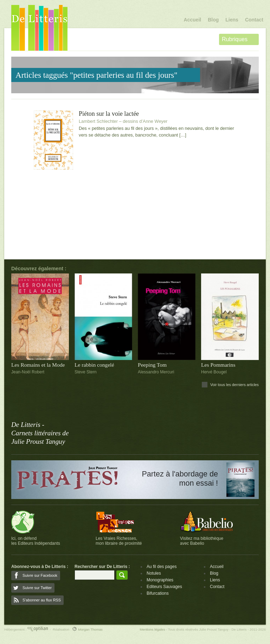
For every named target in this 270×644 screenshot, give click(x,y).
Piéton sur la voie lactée (109, 114)
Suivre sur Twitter (37, 588)
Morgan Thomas (87, 629)
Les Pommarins (218, 365)
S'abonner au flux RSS (42, 600)
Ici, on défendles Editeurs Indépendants (36, 541)
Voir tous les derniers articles (234, 385)
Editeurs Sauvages (164, 587)
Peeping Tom (152, 365)
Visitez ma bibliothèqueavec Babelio (202, 541)
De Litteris (39, 28)
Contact (254, 20)
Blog (213, 20)
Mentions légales (152, 629)
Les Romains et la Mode (38, 365)
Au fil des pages (162, 567)
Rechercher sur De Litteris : (102, 567)
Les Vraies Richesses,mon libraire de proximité (119, 541)
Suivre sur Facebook (40, 575)
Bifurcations (158, 593)
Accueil (192, 20)
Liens (232, 20)
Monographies (160, 580)
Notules (154, 573)
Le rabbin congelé (94, 365)
